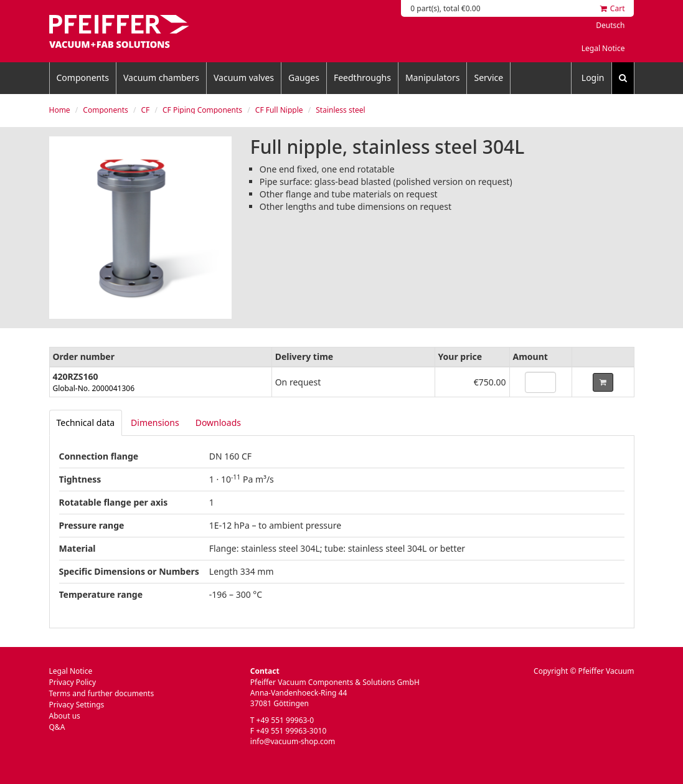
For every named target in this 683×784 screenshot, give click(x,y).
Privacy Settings (77, 705)
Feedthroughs (362, 78)
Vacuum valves (244, 78)
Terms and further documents (102, 693)
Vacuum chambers (161, 78)
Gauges (304, 78)
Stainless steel (340, 110)
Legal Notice (603, 48)
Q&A (57, 727)
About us (65, 716)
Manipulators (433, 78)
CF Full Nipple (279, 110)
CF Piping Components (202, 110)
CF (145, 110)
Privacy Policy (73, 682)
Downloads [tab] (218, 423)
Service (488, 78)
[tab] (86, 423)
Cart (613, 8)
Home (60, 110)
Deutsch (610, 25)
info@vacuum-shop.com (293, 741)
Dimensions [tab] (155, 423)
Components (83, 78)
